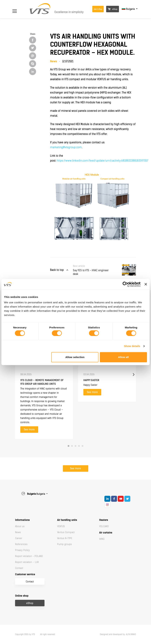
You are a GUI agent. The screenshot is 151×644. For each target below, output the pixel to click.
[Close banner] (146, 284)
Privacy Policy (22, 550)
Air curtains (106, 533)
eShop (113, 9)
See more (29, 430)
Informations (22, 520)
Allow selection (75, 357)
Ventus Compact (66, 532)
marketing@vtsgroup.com (66, 147)
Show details (132, 346)
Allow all (123, 357)
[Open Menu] (16, 9)
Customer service (25, 574)
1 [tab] (68, 446)
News (18, 532)
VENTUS (61, 526)
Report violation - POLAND (29, 556)
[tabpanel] (44, 374)
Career (19, 538)
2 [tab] (72, 446)
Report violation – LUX (27, 562)
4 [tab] (79, 446)
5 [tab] (83, 446)
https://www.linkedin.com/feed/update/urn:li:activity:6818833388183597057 (102, 161)
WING (102, 539)
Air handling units (67, 520)
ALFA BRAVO (131, 634)
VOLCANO (104, 526)
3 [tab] (75, 446)
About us (20, 526)
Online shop (22, 596)
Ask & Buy (98, 9)
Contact (19, 568)
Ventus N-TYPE (65, 538)
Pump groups (64, 544)
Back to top (57, 270)
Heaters (104, 520)
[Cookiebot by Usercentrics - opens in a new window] (125, 284)
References (21, 544)
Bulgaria (129, 9)
